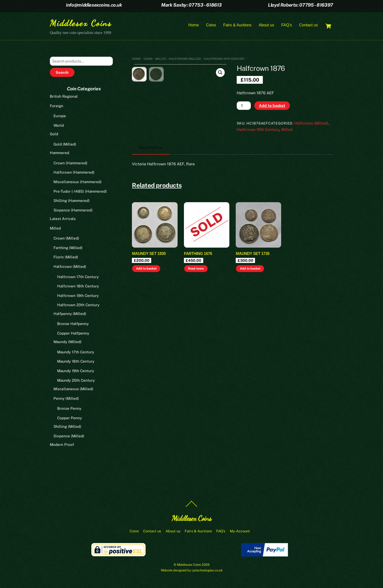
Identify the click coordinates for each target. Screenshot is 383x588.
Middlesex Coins (189, 565)
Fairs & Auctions (237, 25)
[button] (220, 73)
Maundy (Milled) (68, 342)
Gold (54, 135)
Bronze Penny (69, 409)
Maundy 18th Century (76, 362)
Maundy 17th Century (76, 353)
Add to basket (272, 106)
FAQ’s (287, 25)
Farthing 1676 (198, 299)
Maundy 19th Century (76, 372)
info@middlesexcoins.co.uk (94, 5)
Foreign (57, 106)
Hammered (59, 153)
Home (194, 25)
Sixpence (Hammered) (73, 211)
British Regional (64, 97)
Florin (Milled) (66, 258)
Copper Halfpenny (73, 334)
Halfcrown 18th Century (78, 287)
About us (266, 25)
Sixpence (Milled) (69, 437)
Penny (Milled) (66, 399)
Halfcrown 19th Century (224, 59)
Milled (161, 59)
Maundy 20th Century (76, 381)
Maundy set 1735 (253, 299)
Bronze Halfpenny (73, 324)
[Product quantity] (244, 106)
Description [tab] (151, 193)
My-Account (240, 532)
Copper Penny (69, 418)
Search (62, 73)
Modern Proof (62, 445)
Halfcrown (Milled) (185, 59)
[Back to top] (191, 507)
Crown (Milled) (66, 239)
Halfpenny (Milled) (70, 314)
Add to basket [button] (146, 314)
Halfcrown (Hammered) (74, 173)
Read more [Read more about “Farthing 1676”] (196, 314)
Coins (211, 25)
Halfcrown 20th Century (78, 306)
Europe (60, 117)
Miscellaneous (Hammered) (78, 183)
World (59, 126)
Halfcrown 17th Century (78, 277)
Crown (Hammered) (70, 164)
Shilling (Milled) (67, 427)
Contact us (309, 25)
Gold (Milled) (65, 145)
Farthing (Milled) (68, 248)
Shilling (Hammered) (72, 201)
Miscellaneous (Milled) (73, 390)
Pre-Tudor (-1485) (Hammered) (80, 192)
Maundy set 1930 (149, 299)
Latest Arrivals (63, 219)
